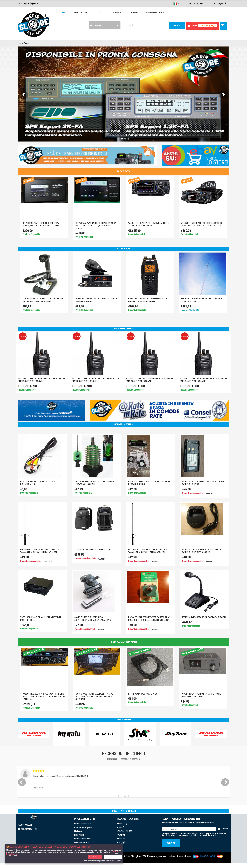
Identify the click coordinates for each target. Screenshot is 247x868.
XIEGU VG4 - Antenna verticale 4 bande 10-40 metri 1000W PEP (202, 300)
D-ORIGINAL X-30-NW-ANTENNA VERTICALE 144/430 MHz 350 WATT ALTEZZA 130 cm (148, 551)
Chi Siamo (133, 12)
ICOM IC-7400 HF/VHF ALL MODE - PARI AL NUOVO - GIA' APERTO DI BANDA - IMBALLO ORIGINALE (94, 696)
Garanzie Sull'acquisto (83, 827)
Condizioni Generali (82, 842)
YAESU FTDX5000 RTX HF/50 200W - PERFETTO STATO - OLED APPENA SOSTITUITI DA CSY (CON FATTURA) (44, 696)
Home (63, 12)
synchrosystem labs (166, 856)
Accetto (226, 829)
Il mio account (196, 3)
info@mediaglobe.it (30, 3)
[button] (119, 139)
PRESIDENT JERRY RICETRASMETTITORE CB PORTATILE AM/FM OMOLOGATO (148, 300)
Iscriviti (171, 843)
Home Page (23, 43)
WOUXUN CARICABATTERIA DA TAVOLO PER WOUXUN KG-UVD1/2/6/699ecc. (202, 551)
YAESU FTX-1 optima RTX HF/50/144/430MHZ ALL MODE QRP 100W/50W (149, 224)
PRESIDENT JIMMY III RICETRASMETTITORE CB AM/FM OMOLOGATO (96, 300)
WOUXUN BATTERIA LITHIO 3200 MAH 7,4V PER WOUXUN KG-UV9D (203, 483)
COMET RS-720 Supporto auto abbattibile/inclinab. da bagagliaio (93, 619)
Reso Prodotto (80, 835)
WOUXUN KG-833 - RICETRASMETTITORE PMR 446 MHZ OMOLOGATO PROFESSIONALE (42, 380)
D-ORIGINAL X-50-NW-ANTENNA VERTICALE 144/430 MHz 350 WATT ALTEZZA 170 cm (40, 551)
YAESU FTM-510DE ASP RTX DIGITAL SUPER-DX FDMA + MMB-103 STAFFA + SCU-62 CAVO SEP (202, 224)
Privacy (192, 833)
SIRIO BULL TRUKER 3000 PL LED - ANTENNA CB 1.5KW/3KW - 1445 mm (96, 483)
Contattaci (116, 12)
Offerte (99, 12)
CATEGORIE (96, 25)
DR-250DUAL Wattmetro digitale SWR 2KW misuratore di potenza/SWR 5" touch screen (96, 226)
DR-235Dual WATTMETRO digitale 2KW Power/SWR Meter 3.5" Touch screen (41, 224)
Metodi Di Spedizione (82, 839)
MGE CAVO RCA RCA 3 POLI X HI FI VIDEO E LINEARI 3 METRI (39, 483)
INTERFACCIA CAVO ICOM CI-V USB (143, 694)
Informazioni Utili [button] (154, 12)
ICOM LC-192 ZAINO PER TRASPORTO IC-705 (94, 549)
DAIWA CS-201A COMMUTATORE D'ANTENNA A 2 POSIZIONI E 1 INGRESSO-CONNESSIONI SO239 (149, 619)
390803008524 (27, 825)
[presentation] (24, 95)
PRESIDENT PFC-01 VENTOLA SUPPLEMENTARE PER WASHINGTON (149, 483)
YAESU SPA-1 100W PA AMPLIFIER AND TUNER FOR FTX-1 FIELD (41, 619)
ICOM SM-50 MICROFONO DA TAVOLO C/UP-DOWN (204, 617)
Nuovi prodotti (81, 12)
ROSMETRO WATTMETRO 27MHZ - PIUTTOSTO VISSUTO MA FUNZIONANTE (201, 695)
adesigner (188, 856)
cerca (177, 26)
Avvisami (209, 493)
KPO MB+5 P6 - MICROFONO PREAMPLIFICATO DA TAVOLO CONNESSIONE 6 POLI (43, 300)
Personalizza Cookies (113, 857)
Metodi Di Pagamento (83, 824)
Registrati (220, 3)
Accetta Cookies (95, 857)
